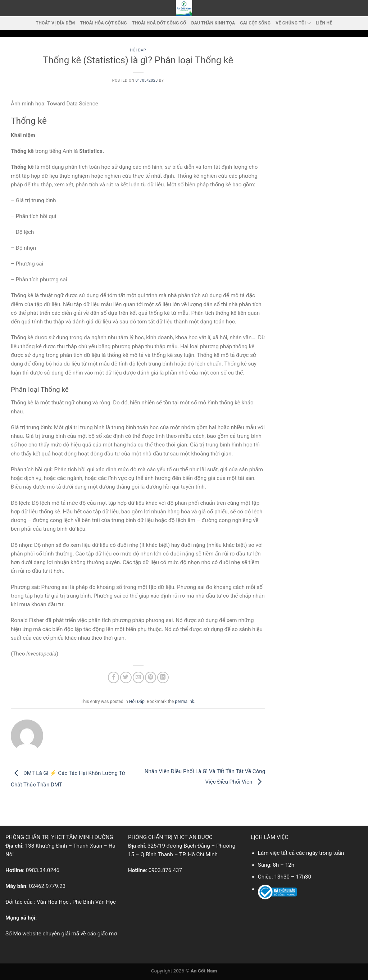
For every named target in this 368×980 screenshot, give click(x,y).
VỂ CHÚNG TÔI (293, 23)
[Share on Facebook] (113, 677)
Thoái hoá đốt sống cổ (159, 23)
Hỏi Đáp (138, 50)
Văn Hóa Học (53, 902)
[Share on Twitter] (126, 677)
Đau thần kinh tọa (213, 23)
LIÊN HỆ (324, 23)
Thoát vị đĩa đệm (56, 23)
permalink (184, 702)
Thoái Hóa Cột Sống (103, 23)
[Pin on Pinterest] (151, 677)
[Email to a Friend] (138, 677)
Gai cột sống (255, 23)
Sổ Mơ (13, 934)
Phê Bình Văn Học (94, 902)
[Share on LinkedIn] (163, 677)
